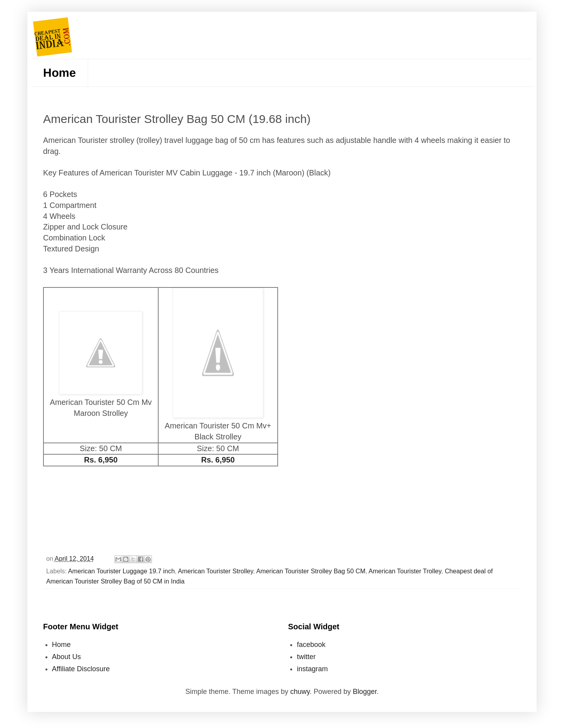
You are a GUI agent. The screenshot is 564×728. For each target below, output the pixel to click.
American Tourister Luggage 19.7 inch (121, 571)
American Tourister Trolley (405, 571)
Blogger (365, 692)
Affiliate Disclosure (81, 669)
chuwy (300, 692)
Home (60, 73)
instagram (312, 669)
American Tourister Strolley (215, 571)
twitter (306, 657)
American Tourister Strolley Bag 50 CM (311, 571)
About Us (67, 657)
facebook (311, 645)
